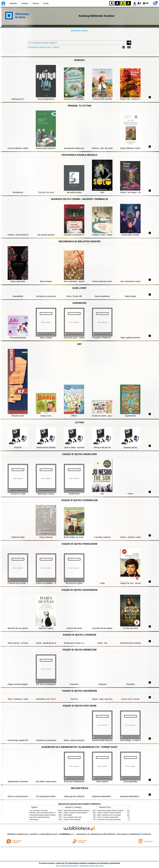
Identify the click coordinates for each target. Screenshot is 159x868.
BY (128, 3)
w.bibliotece (66, 834)
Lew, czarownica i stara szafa (39, 811)
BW (117, 3)
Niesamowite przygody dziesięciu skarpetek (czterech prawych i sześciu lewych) (54, 815)
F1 (139, 3)
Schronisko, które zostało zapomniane (109, 820)
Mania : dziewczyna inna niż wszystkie (109, 815)
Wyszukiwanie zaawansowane (40, 47)
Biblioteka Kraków (79, 31)
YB (123, 3)
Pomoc (36, 3)
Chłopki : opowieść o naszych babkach (75, 813)
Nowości (13, 3)
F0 (135, 3)
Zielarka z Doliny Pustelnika (72, 820)
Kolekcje (56, 47)
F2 (146, 3)
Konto (46, 3)
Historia (25, 3)
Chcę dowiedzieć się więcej (67, 866)
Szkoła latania (34, 820)
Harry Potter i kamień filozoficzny (40, 817)
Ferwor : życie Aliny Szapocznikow (108, 817)
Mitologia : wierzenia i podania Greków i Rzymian (45, 813)
